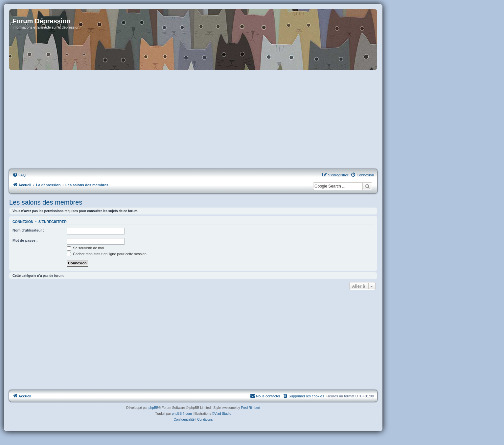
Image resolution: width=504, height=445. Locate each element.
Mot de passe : (25, 240)
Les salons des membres (46, 202)
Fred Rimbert (250, 408)
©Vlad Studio (222, 414)
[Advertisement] (193, 120)
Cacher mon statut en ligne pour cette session (107, 254)
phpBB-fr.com (182, 414)
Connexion (23, 222)
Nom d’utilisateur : (28, 230)
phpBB (153, 408)
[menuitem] (19, 175)
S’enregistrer (53, 222)
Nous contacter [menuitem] (265, 396)
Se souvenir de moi (85, 248)
